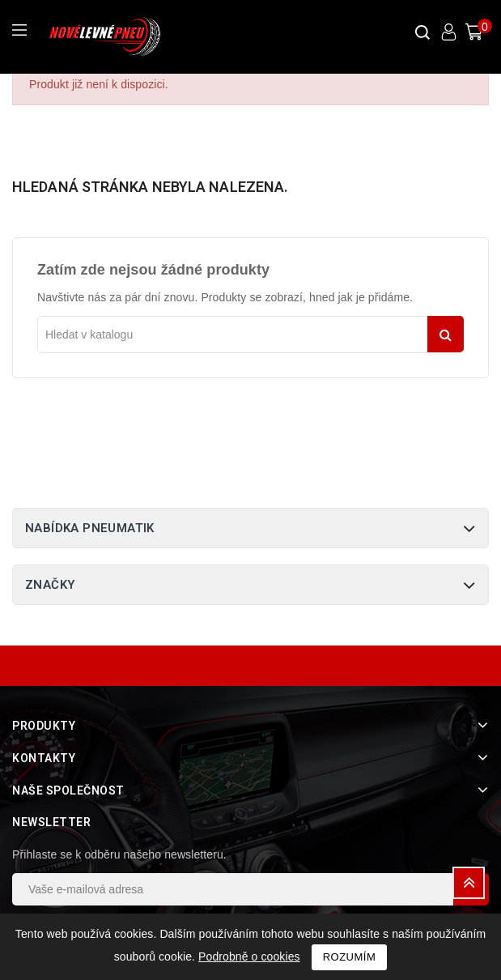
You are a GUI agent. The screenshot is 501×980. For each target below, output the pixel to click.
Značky (50, 585)
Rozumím (350, 957)
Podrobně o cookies (249, 957)
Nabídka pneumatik (90, 528)
